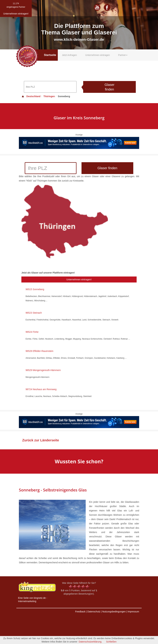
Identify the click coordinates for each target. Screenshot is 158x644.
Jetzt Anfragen (69, 55)
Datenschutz (94, 612)
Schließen (111, 642)
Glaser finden (109, 87)
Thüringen (49, 96)
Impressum (133, 612)
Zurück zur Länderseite (41, 440)
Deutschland (31, 96)
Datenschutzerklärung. (90, 642)
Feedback (80, 612)
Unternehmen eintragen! (79, 279)
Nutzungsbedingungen (114, 612)
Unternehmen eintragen (97, 55)
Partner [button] (123, 55)
